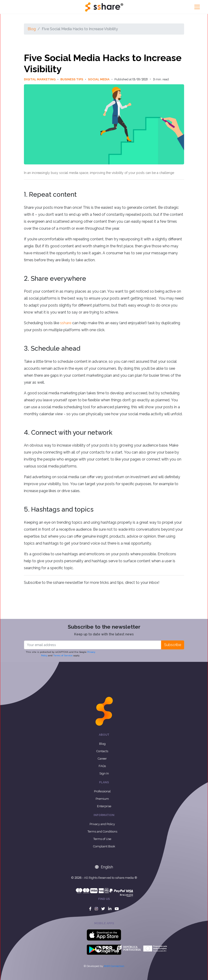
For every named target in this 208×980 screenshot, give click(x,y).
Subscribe (173, 645)
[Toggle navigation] (197, 7)
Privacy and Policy (102, 824)
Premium (102, 799)
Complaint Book (104, 846)
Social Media (101, 79)
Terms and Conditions (102, 831)
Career (102, 759)
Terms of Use (102, 839)
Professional (102, 791)
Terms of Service (63, 655)
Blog (32, 29)
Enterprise (104, 806)
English (104, 867)
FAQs (102, 766)
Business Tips (74, 79)
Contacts (102, 751)
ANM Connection (114, 966)
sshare (66, 323)
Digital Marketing (42, 79)
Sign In (104, 773)
